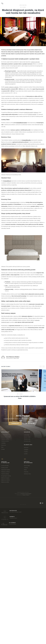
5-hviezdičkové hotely (21, 123)
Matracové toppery (5, 478)
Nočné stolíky (27, 466)
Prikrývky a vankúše (6, 472)
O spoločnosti (4, 435)
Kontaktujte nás (15, 423)
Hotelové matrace (5, 439)
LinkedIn (26, 454)
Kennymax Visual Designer (26, 494)
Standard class (27, 439)
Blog (2, 447)
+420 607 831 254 (30, 423)
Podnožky (26, 472)
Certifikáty (3, 443)
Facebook (26, 448)
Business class (27, 437)
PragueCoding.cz (26, 495)
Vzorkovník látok (5, 466)
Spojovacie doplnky (6, 470)
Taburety (26, 468)
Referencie (4, 445)
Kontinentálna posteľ (6, 437)
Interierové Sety (27, 474)
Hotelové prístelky (5, 474)
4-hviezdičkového (26, 140)
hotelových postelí (28, 112)
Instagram (26, 450)
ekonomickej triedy (15, 202)
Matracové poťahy (5, 482)
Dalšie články (6, 367)
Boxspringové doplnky (6, 476)
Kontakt (3, 449)
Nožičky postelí (5, 468)
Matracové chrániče (6, 480)
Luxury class (27, 435)
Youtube (26, 452)
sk (41, 503)
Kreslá (25, 470)
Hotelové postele (5, 441)
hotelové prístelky (32, 114)
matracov (36, 112)
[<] (41, 367)
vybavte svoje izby (35, 62)
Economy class (27, 441)
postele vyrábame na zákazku (12, 87)
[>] (44, 367)
